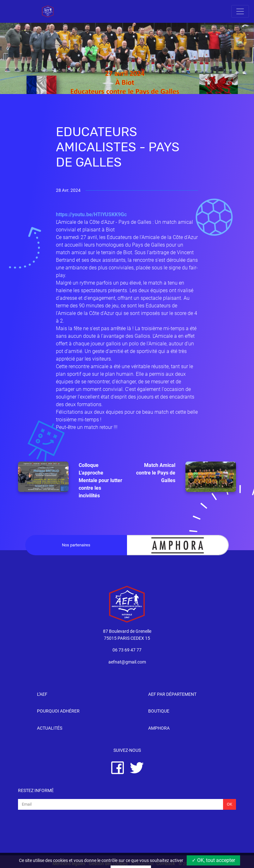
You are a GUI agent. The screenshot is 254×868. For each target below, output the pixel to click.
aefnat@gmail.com (127, 662)
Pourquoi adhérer (58, 711)
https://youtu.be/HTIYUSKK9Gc (91, 214)
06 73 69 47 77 (127, 650)
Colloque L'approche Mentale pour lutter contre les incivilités (70, 480)
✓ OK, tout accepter (213, 860)
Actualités (50, 728)
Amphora (159, 728)
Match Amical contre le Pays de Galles (186, 477)
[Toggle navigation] (240, 11)
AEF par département (172, 694)
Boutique (159, 711)
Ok (230, 804)
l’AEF (42, 694)
